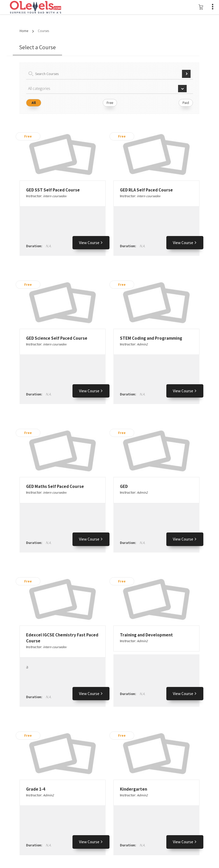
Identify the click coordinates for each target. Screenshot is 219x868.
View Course (91, 243)
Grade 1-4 (36, 789)
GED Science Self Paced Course (57, 338)
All (34, 103)
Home (24, 31)
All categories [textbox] (39, 88)
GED (124, 486)
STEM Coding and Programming (151, 338)
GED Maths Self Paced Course (55, 486)
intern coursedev (55, 196)
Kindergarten (133, 789)
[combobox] (110, 89)
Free (110, 103)
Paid (186, 103)
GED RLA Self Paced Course (146, 190)
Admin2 (142, 344)
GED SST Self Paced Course (53, 190)
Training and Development (146, 635)
